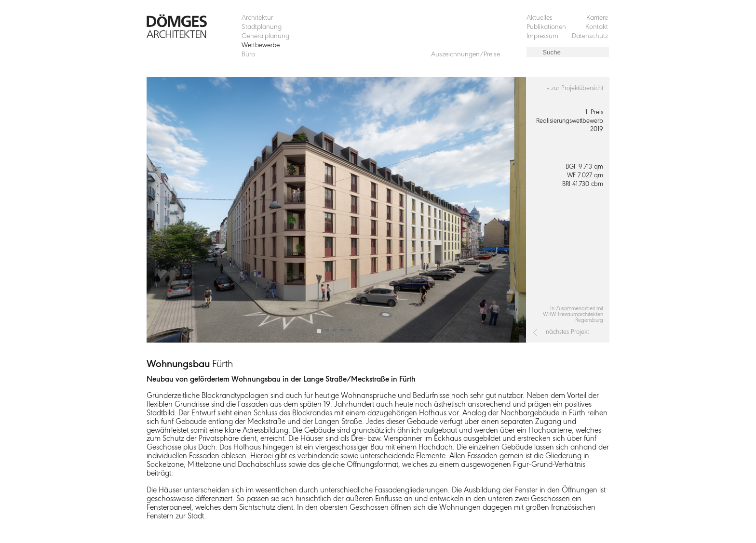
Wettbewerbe (261, 46)
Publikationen (546, 27)
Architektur (257, 18)
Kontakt (597, 27)
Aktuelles (540, 18)
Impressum (542, 36)
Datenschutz (590, 36)
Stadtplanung (262, 27)
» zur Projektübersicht (575, 88)
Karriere (597, 18)
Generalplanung (265, 36)
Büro (248, 55)
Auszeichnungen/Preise (466, 55)
